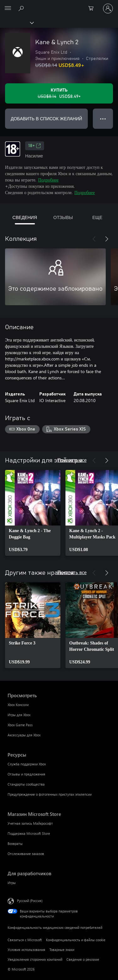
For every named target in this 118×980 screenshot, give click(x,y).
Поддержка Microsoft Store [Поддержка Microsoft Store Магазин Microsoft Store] (29, 833)
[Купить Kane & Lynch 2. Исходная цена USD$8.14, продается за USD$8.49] (59, 93)
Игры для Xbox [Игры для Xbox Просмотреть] (19, 715)
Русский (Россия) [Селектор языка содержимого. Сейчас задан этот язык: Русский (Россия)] (30, 900)
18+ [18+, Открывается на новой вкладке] (35, 146)
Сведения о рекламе (83, 959)
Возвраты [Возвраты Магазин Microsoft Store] (15, 843)
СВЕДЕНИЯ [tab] (25, 217)
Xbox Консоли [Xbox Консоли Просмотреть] (18, 705)
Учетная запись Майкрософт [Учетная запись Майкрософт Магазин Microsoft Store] (30, 823)
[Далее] (107, 239)
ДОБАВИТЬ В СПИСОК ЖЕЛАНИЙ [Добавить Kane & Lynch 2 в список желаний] (46, 119)
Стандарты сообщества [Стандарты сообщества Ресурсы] (26, 784)
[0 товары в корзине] (93, 9)
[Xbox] (17, 22)
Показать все (72, 460)
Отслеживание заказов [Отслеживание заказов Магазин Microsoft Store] (26, 854)
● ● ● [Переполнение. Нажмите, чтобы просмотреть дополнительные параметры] (103, 119)
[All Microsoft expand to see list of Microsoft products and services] (8, 9)
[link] (33, 513)
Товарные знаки (62, 950)
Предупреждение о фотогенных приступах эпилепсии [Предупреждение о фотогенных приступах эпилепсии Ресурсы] (50, 794)
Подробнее (48, 180)
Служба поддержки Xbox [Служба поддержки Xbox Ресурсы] (27, 764)
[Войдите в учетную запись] (108, 9)
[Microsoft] (59, 5)
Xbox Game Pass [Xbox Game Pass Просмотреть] (20, 725)
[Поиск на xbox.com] (22, 8)
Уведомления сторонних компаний (35, 959)
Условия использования (26, 950)
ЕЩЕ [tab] (97, 217)
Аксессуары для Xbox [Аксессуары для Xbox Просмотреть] (24, 735)
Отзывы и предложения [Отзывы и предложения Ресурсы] (26, 774)
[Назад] (94, 239)
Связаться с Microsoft (25, 940)
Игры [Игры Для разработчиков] (12, 883)
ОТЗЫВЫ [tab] (63, 217)
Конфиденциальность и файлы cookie (76, 940)
